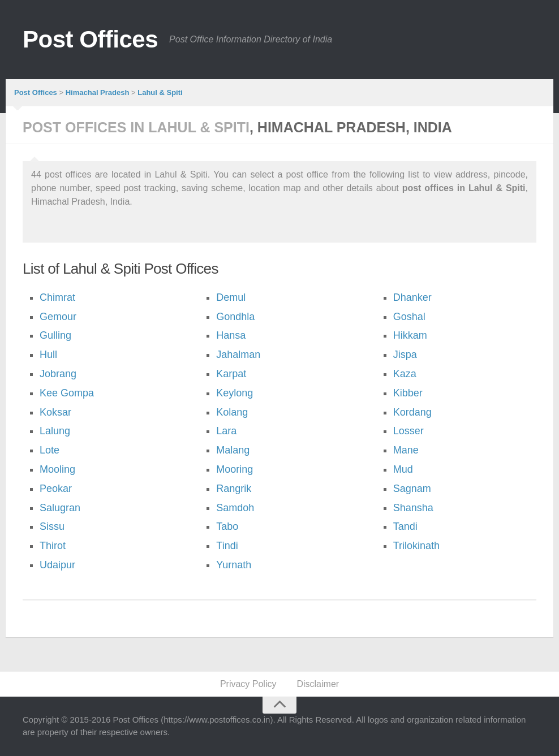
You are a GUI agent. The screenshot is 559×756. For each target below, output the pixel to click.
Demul (231, 297)
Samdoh (235, 508)
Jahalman (238, 355)
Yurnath (234, 565)
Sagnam (412, 489)
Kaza (405, 374)
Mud (403, 469)
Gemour (58, 317)
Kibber (408, 393)
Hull (48, 355)
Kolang (232, 412)
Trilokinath (416, 546)
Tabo (227, 526)
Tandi (405, 526)
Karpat (231, 374)
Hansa (231, 335)
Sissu (52, 526)
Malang (233, 450)
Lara (226, 431)
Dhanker (412, 297)
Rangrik (234, 489)
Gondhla (235, 317)
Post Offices (90, 39)
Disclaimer (318, 684)
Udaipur (57, 565)
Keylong (235, 393)
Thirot (53, 546)
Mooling (57, 469)
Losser (408, 431)
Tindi (227, 546)
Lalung (55, 431)
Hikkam (410, 335)
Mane (406, 450)
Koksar (55, 412)
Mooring (235, 469)
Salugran (60, 508)
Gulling (55, 335)
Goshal (409, 317)
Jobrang (58, 374)
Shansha (413, 508)
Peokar (56, 489)
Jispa (405, 355)
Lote (50, 450)
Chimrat (57, 297)
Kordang (412, 412)
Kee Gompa (67, 393)
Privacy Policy (248, 684)
